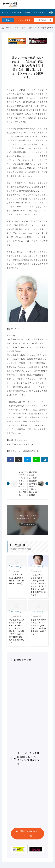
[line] (36, 460)
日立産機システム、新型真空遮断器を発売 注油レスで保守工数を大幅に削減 (33, 484)
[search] (50, 20)
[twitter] (19, 460)
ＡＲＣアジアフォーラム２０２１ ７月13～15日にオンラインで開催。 (22, 484)
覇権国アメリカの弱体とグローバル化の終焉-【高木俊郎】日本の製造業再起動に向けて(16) (38, 627)
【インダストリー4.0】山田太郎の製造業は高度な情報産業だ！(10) (16, 579)
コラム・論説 (20, 28)
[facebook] (10, 460)
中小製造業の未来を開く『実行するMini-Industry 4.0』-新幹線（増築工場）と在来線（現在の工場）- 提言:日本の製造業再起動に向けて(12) (16, 631)
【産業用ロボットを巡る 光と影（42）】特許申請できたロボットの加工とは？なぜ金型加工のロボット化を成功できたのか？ (38, 585)
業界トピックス (39, 12)
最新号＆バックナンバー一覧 (29, 834)
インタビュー (17, 12)
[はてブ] (27, 460)
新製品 (28, 12)
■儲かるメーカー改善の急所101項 (23, 451)
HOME (5, 12)
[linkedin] (45, 460)
